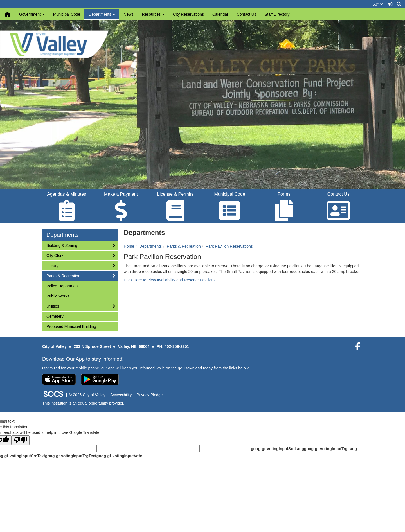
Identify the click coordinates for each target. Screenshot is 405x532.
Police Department (62, 286)
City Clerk (55, 255)
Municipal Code (67, 14)
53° (378, 4)
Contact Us (247, 14)
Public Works (58, 296)
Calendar (220, 14)
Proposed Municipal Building (71, 326)
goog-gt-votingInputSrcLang (277, 449)
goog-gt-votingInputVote (119, 456)
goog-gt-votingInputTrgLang (330, 449)
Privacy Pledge (149, 395)
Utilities (54, 306)
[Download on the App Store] (59, 379)
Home (129, 246)
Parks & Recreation (184, 246)
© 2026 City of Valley (87, 395)
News (128, 14)
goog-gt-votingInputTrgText (71, 456)
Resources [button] (153, 14)
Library (54, 265)
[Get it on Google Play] (100, 379)
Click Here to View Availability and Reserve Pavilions (170, 280)
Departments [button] (102, 14)
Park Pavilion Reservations (229, 246)
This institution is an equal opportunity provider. (83, 403)
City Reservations (188, 14)
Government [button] (32, 14)
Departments (150, 246)
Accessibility (121, 395)
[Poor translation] (21, 440)
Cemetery (55, 316)
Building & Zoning (62, 245)
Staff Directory (277, 14)
